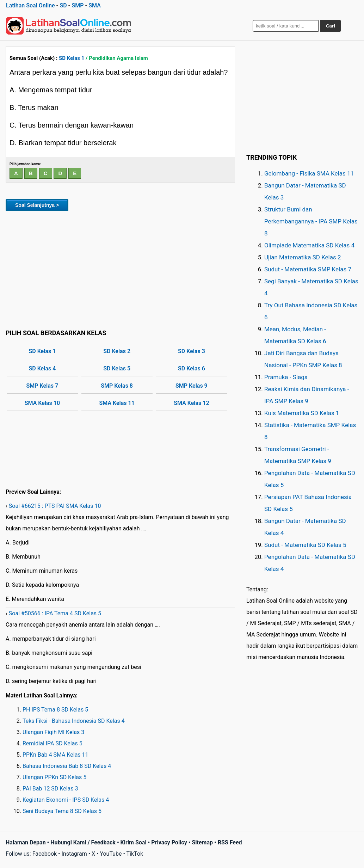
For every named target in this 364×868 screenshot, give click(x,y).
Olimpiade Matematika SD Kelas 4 (309, 245)
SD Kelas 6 (192, 368)
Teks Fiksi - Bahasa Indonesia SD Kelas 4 (74, 721)
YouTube (111, 854)
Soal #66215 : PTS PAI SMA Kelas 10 (55, 506)
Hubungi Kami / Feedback (83, 842)
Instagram (74, 854)
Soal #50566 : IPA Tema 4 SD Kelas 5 (55, 613)
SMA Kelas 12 (191, 403)
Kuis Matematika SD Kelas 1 (302, 413)
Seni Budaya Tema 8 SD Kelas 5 (62, 811)
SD (63, 5)
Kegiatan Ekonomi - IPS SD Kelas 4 (66, 800)
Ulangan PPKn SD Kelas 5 (54, 777)
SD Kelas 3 (192, 351)
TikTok (135, 854)
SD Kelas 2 (117, 351)
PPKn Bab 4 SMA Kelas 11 (55, 755)
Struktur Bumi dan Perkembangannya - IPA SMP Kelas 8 (311, 221)
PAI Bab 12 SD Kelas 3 (50, 789)
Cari (331, 26)
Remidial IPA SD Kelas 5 (53, 743)
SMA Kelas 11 (117, 403)
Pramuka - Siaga (286, 377)
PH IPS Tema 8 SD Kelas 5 (55, 710)
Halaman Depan (26, 842)
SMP (78, 5)
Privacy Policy (169, 842)
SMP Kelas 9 (192, 386)
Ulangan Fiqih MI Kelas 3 (53, 732)
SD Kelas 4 (42, 368)
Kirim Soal (134, 842)
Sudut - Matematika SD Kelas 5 (305, 545)
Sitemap (202, 842)
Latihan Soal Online (30, 5)
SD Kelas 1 (72, 58)
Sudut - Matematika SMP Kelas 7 (308, 269)
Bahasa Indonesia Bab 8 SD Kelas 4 (67, 766)
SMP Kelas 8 (117, 386)
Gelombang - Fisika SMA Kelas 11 (309, 173)
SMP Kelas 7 (42, 386)
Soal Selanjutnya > (37, 205)
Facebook (45, 854)
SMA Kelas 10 (42, 403)
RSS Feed (230, 842)
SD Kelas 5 (117, 368)
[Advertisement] (120, 269)
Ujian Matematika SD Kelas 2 (303, 257)
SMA (95, 5)
